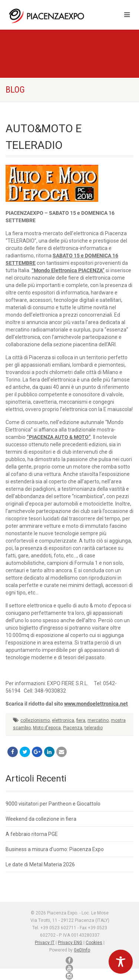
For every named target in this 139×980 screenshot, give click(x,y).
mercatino (98, 720)
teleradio (94, 728)
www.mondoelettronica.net (96, 704)
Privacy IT (45, 943)
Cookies (94, 943)
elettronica (63, 720)
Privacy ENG (70, 943)
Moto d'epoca (47, 728)
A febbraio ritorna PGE (32, 834)
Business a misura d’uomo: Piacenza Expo (55, 849)
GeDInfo (82, 950)
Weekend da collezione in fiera (41, 819)
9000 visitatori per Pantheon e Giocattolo (53, 804)
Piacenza (73, 728)
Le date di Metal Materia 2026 (40, 864)
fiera (81, 720)
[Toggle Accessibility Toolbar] (121, 962)
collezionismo (35, 720)
